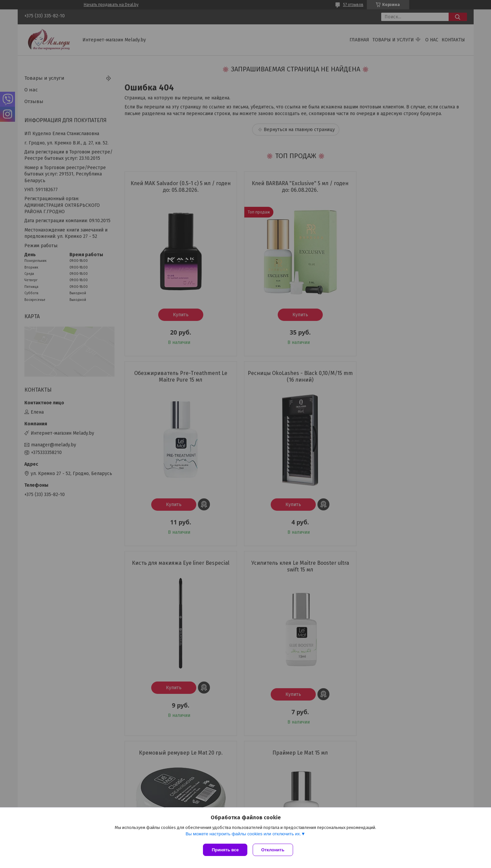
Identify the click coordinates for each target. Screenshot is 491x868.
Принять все (225, 850)
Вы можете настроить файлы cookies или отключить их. (243, 835)
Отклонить (274, 850)
